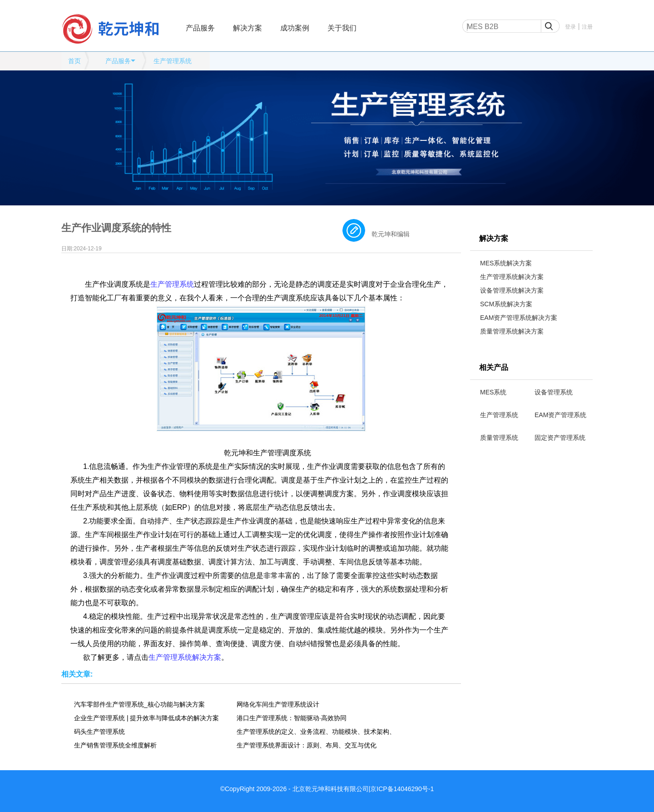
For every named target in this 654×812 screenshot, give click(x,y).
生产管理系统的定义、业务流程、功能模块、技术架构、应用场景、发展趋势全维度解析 (316, 732)
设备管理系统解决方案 (512, 290)
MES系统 (493, 392)
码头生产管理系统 (99, 732)
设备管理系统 (554, 392)
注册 (587, 27)
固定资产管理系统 (560, 438)
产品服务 (200, 28)
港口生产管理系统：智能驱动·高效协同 (292, 718)
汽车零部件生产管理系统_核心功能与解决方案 (139, 704)
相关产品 (494, 367)
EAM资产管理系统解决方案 (519, 318)
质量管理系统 (499, 438)
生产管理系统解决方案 (512, 277)
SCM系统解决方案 (506, 304)
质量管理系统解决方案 (512, 331)
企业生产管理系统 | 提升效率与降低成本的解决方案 (146, 718)
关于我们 (342, 28)
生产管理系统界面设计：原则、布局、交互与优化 (307, 745)
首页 (74, 61)
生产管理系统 (173, 61)
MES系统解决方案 (506, 263)
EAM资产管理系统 (560, 415)
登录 (570, 27)
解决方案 (248, 28)
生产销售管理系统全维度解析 (115, 745)
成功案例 (295, 28)
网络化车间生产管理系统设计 (278, 704)
